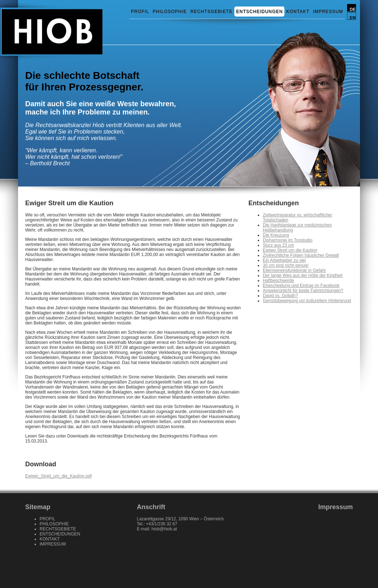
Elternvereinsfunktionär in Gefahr (294, 270)
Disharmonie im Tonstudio (288, 240)
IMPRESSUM (328, 12)
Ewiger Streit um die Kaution (290, 250)
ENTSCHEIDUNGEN (259, 12)
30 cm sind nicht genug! (286, 265)
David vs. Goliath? (280, 296)
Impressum (336, 507)
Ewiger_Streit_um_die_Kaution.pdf (58, 476)
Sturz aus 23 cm (278, 245)
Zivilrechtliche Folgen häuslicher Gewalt (301, 255)
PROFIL (140, 12)
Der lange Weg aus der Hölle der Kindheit (303, 275)
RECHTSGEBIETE (211, 12)
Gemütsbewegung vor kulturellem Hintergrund (307, 301)
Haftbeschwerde (278, 280)
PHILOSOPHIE (170, 12)
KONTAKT (298, 12)
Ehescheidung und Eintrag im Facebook (301, 286)
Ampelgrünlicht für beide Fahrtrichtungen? (303, 291)
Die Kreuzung (276, 235)
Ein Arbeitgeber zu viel (284, 260)
